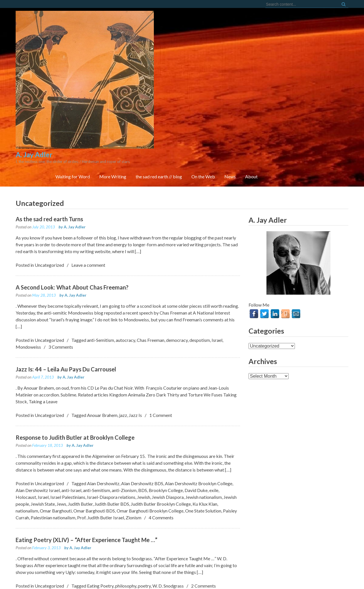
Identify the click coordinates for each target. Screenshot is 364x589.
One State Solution (203, 441)
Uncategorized (49, 196)
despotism (200, 271)
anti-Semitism (101, 271)
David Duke (196, 421)
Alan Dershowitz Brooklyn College (199, 414)
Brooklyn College (166, 421)
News (314, 62)
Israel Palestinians (68, 428)
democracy (177, 271)
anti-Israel (71, 421)
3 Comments (61, 277)
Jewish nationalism (204, 428)
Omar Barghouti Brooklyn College (150, 441)
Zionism (134, 448)
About (335, 62)
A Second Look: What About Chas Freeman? (72, 218)
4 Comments (161, 448)
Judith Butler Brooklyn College (161, 434)
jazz (123, 346)
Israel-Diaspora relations (111, 428)
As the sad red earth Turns (49, 150)
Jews (61, 434)
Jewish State (43, 434)
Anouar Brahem (102, 346)
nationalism (27, 441)
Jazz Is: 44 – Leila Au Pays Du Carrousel (66, 300)
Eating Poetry (100, 516)
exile (214, 421)
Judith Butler (80, 434)
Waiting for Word (157, 62)
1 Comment (161, 346)
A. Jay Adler (75, 157)
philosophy (126, 516)
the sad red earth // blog (243, 62)
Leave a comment (88, 196)
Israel (217, 271)
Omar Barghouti (56, 441)
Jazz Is (135, 346)
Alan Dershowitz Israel (38, 421)
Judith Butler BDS (112, 434)
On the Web (287, 62)
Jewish (144, 428)
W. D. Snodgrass (168, 516)
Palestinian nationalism (53, 448)
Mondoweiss (28, 277)
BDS (143, 421)
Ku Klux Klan (205, 434)
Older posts (34, 539)
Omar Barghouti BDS (94, 441)
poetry (144, 516)
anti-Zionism (124, 421)
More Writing (197, 62)
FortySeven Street (182, 578)
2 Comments (203, 516)
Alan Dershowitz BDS (142, 414)
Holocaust (26, 428)
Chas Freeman (151, 271)
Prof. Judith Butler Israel (101, 448)
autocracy (125, 271)
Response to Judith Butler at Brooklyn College (75, 368)
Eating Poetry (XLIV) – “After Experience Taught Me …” (86, 470)
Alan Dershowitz (103, 414)
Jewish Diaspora (168, 428)
